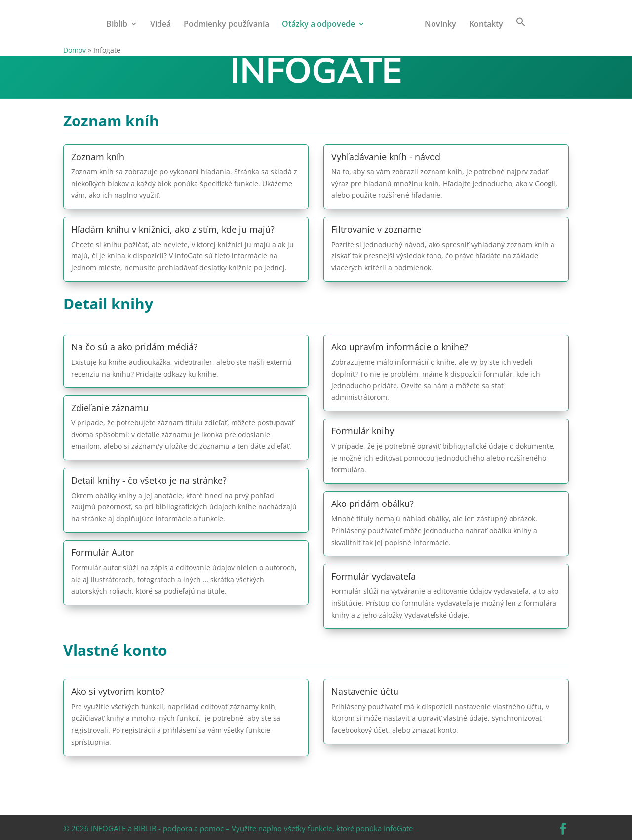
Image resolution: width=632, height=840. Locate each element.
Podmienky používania (229, 25)
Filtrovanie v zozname (376, 229)
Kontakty (483, 25)
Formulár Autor (103, 552)
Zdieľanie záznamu (110, 408)
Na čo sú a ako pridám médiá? (134, 347)
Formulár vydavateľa (374, 576)
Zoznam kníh (98, 157)
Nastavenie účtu (365, 691)
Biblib (120, 25)
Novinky (437, 25)
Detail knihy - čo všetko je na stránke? (149, 480)
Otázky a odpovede (321, 25)
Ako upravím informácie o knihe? (400, 347)
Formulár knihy (363, 431)
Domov (75, 50)
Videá (163, 25)
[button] (518, 31)
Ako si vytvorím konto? (118, 691)
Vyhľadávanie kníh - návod (386, 157)
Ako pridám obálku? (373, 504)
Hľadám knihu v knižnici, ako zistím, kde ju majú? (173, 229)
